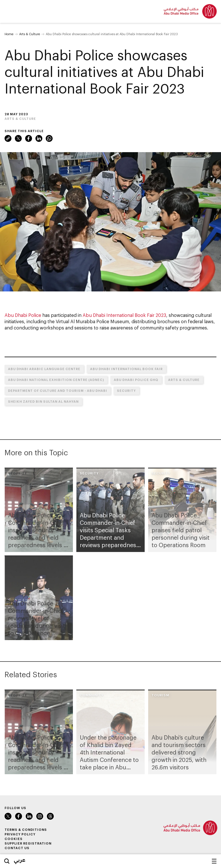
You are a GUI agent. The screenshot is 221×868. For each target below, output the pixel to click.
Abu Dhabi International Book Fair (126, 369)
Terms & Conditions (26, 830)
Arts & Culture (30, 34)
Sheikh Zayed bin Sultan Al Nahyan (43, 401)
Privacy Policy (20, 834)
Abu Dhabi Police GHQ (136, 380)
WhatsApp (49, 138)
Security (126, 391)
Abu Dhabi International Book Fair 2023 (124, 315)
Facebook (29, 138)
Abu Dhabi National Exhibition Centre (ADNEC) (56, 380)
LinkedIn (39, 138)
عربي (20, 860)
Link (8, 138)
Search (7, 861)
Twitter (18, 138)
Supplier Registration (28, 843)
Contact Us (17, 848)
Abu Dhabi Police (23, 315)
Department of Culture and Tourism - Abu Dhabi (58, 391)
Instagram (40, 816)
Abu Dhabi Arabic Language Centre (44, 369)
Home (9, 34)
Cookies (14, 839)
